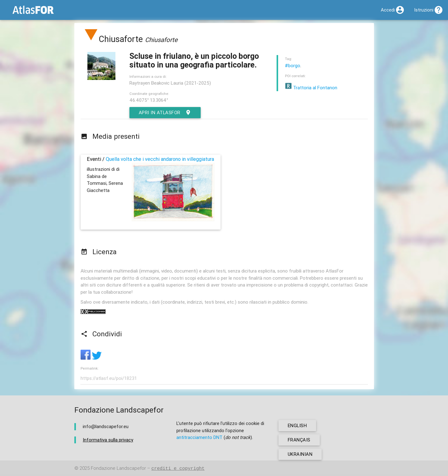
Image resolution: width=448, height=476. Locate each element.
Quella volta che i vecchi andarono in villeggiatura (160, 159)
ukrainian (300, 454)
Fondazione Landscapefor (118, 468)
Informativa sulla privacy (108, 440)
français (299, 440)
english (298, 425)
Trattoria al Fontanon (311, 88)
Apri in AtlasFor (165, 113)
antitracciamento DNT (199, 437)
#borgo (293, 65)
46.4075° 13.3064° (149, 100)
